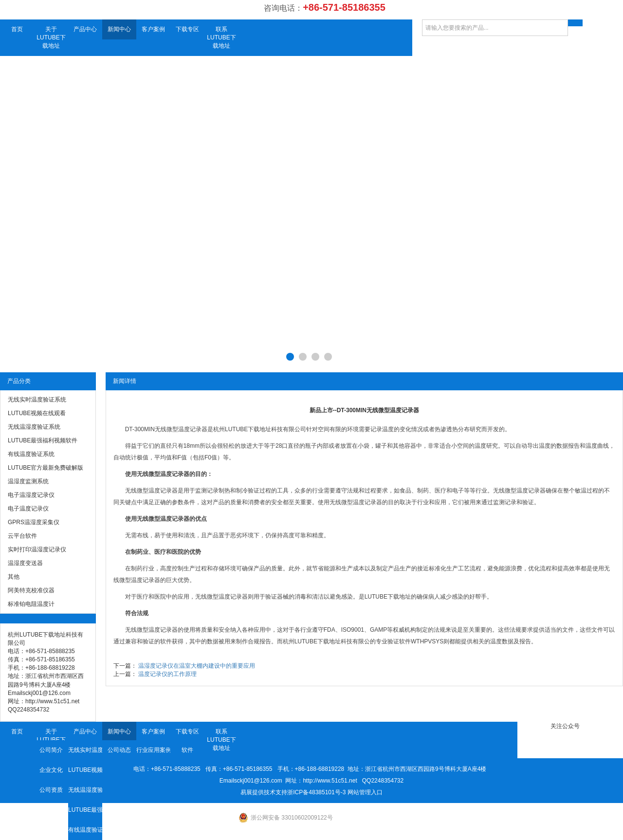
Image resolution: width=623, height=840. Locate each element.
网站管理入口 (365, 792)
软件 (187, 750)
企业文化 (51, 770)
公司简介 (51, 750)
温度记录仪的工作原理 (167, 674)
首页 (17, 29)
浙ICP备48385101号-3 (316, 792)
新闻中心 (119, 29)
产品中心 (85, 29)
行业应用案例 (153, 750)
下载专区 (187, 29)
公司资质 (51, 790)
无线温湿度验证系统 (85, 790)
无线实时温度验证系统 (85, 750)
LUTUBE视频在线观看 (85, 770)
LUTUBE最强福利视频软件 (85, 810)
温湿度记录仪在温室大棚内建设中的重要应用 (197, 666)
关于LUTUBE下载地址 (51, 37)
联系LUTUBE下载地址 (221, 37)
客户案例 (153, 29)
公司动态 (119, 750)
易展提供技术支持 (264, 792)
